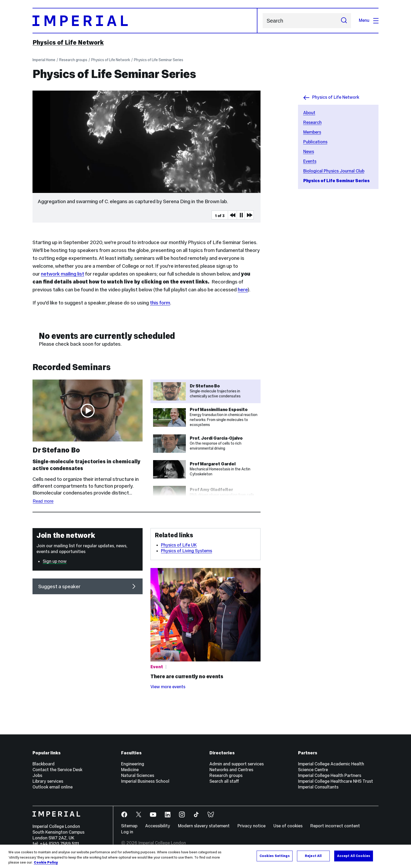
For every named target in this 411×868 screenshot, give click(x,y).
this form (160, 303)
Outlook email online (53, 787)
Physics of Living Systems (186, 551)
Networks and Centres (231, 770)
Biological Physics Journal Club (334, 171)
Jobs (37, 775)
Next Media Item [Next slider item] (249, 215)
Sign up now (55, 561)
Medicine (130, 770)
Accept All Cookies (354, 856)
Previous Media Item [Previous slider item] (232, 215)
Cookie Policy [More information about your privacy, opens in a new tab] (46, 862)
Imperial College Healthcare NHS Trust (336, 781)
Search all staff (224, 781)
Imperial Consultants (318, 787)
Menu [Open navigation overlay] (369, 20)
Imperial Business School (145, 781)
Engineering (133, 764)
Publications (315, 142)
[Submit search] (344, 21)
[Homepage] (145, 21)
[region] (206, 856)
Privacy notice (252, 826)
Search (263, 21)
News (309, 152)
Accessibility (158, 826)
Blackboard (44, 764)
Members (312, 132)
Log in (127, 832)
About (309, 113)
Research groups (73, 60)
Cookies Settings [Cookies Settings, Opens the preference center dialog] (275, 856)
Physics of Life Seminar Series (159, 60)
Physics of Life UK (179, 545)
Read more (43, 501)
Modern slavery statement (204, 826)
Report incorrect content (335, 826)
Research (312, 122)
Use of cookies (288, 826)
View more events (168, 687)
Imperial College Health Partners (330, 775)
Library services (48, 781)
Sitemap (129, 826)
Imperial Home (44, 60)
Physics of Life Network (68, 43)
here (243, 290)
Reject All (313, 856)
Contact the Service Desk (57, 770)
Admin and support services (237, 764)
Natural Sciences (138, 775)
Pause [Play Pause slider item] (241, 215)
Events (310, 161)
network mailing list (63, 274)
